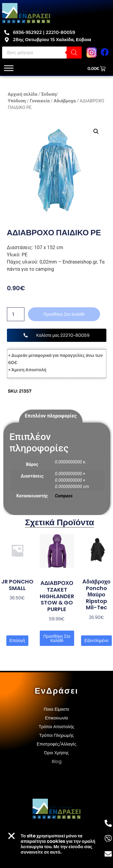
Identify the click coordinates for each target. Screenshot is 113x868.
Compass (64, 496)
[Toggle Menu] (9, 68)
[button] (96, 131)
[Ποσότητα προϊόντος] (16, 314)
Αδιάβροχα (65, 101)
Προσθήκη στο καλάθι (64, 314)
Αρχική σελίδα (23, 94)
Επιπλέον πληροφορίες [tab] (51, 416)
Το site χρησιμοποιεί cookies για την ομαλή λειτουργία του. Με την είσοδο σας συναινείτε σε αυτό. (58, 844)
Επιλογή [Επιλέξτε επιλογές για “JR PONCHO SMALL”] (17, 640)
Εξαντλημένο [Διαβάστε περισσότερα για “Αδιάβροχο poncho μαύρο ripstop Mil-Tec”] (96, 640)
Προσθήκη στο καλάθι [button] (57, 638)
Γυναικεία (40, 101)
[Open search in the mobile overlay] (42, 53)
